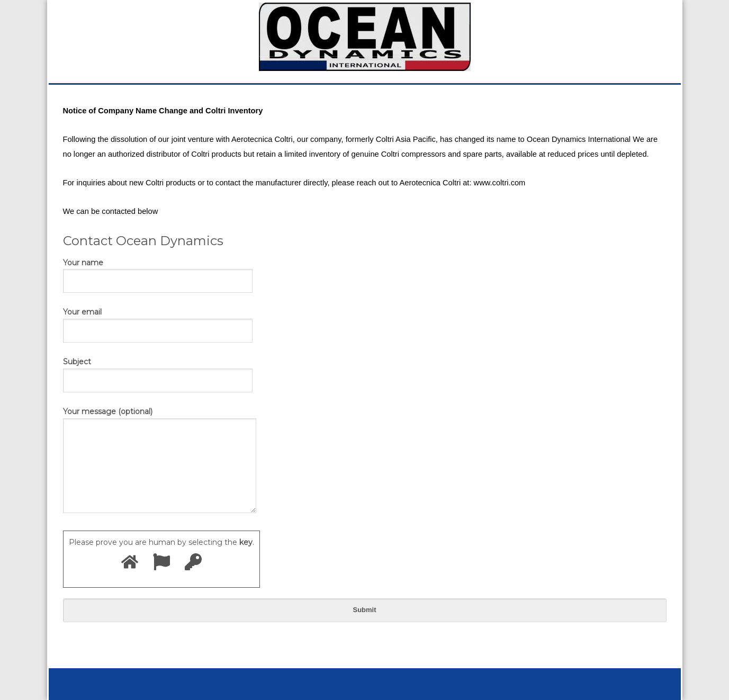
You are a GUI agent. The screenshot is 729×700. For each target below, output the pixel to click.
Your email (158, 321)
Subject (158, 371)
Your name (158, 272)
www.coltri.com (500, 183)
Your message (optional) (160, 461)
